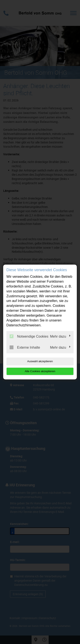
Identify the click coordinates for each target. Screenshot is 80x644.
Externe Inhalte (25, 347)
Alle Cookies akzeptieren (40, 371)
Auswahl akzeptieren (40, 361)
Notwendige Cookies (29, 336)
